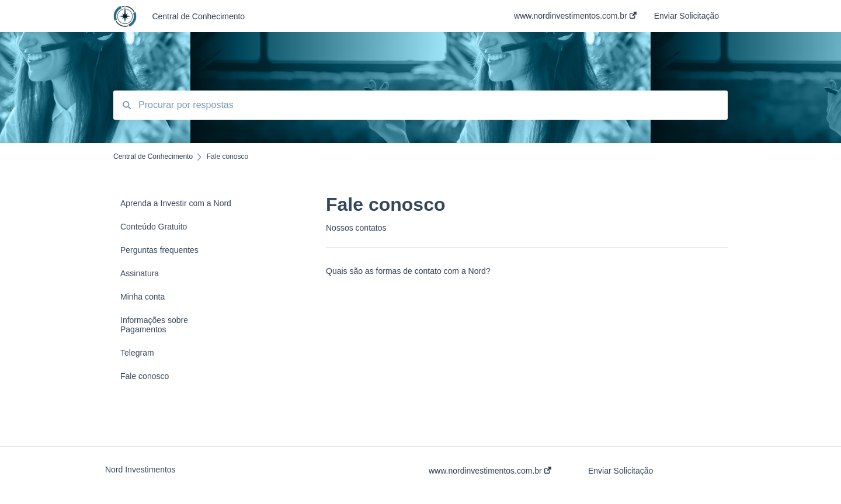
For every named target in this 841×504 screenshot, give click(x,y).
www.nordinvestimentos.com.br (490, 471)
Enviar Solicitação (621, 471)
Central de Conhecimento (198, 16)
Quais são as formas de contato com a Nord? (408, 271)
